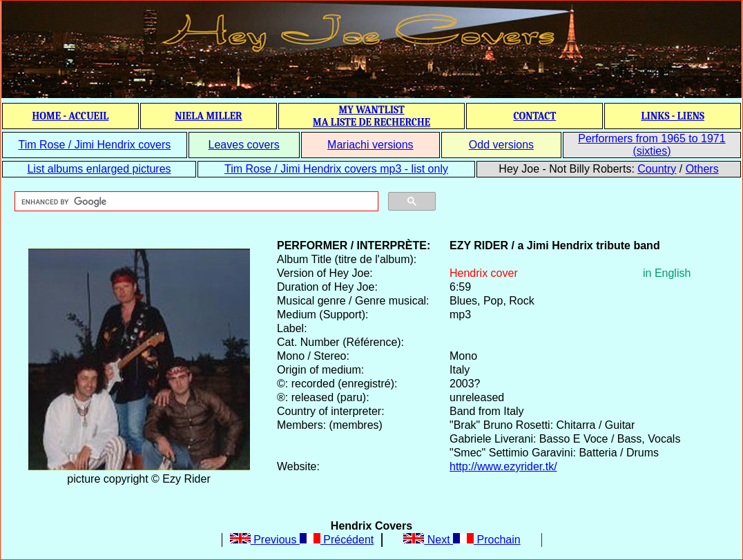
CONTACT (534, 116)
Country (657, 169)
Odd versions (501, 145)
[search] (195, 202)
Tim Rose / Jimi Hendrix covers (94, 145)
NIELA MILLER (209, 116)
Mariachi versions (370, 145)
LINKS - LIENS (673, 116)
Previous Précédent (302, 540)
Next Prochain (462, 540)
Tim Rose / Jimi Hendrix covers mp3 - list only (336, 169)
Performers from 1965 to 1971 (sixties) (652, 145)
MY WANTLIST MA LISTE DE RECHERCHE (371, 116)
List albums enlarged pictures (99, 169)
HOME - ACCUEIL (71, 116)
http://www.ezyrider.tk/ (503, 466)
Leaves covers (244, 145)
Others (702, 169)
